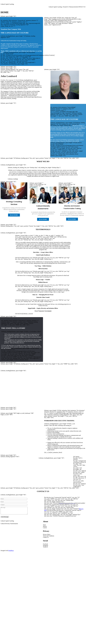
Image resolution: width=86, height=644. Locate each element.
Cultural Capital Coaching (7, 4)
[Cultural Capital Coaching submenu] (63, 7)
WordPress (11, 552)
